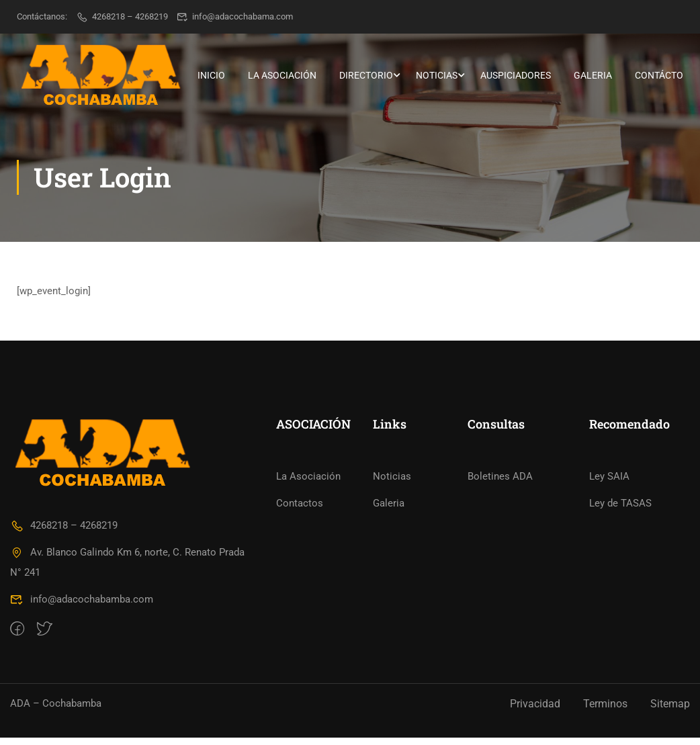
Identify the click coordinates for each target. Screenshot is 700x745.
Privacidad (535, 711)
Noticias (437, 75)
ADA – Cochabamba (56, 711)
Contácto (659, 75)
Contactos (300, 511)
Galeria (593, 75)
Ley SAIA (609, 484)
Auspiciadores (516, 75)
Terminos (605, 711)
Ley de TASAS (620, 511)
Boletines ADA (500, 484)
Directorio (366, 75)
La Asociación (282, 75)
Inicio (211, 75)
